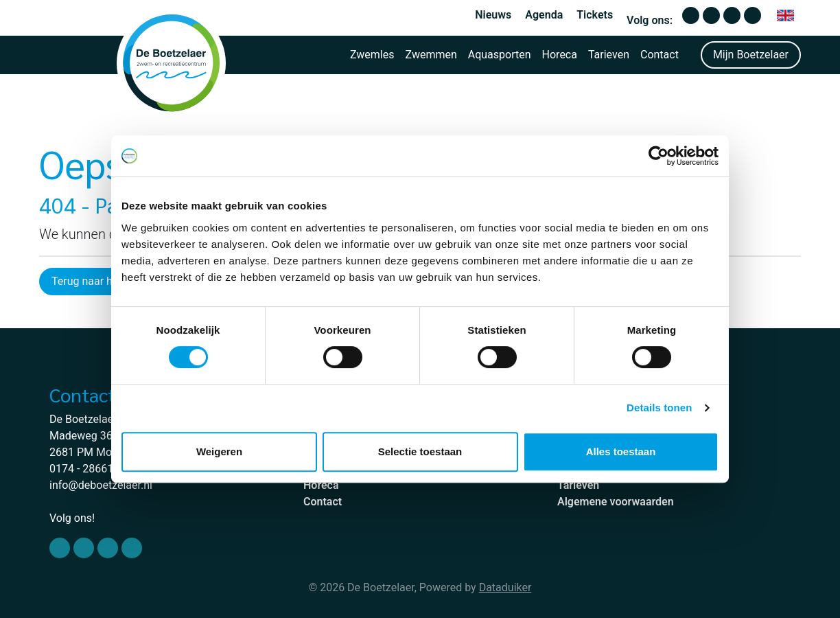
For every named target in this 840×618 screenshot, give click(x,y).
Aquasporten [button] (500, 55)
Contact (323, 502)
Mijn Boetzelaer (751, 55)
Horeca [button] (560, 55)
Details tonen (659, 408)
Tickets (595, 15)
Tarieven (609, 55)
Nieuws (493, 15)
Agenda (544, 15)
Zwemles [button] (372, 55)
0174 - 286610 (84, 469)
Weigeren (219, 451)
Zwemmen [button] (431, 55)
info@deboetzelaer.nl (101, 485)
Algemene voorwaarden (616, 502)
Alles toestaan (621, 451)
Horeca (321, 485)
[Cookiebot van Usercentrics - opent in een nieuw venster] (658, 156)
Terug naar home (93, 281)
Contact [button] (660, 55)
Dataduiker (505, 587)
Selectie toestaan (420, 451)
